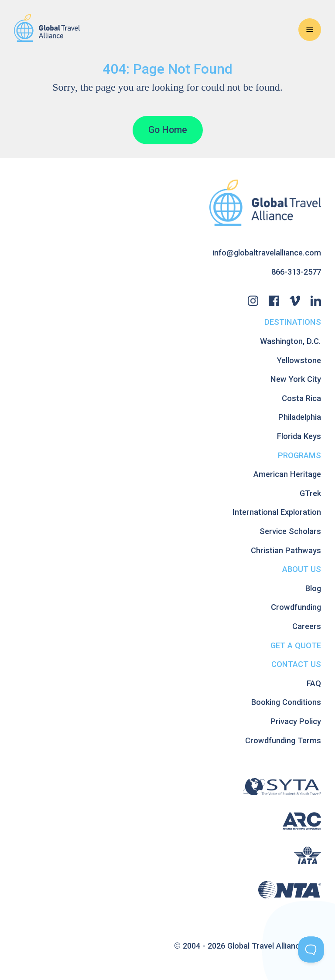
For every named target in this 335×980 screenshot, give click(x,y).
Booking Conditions (286, 702)
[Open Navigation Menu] (310, 30)
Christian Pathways (286, 550)
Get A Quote (296, 645)
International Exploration (277, 512)
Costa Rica (301, 398)
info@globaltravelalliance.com (267, 253)
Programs (299, 455)
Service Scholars (290, 531)
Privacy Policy (296, 721)
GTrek (310, 493)
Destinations (293, 322)
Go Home (168, 130)
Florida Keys (299, 436)
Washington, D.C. (291, 341)
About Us (302, 569)
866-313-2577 (296, 272)
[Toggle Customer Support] (311, 949)
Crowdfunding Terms (283, 740)
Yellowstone (299, 360)
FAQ (314, 683)
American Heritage (287, 474)
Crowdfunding (296, 607)
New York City (296, 379)
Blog (313, 588)
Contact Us (296, 664)
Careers (307, 626)
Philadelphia (300, 417)
